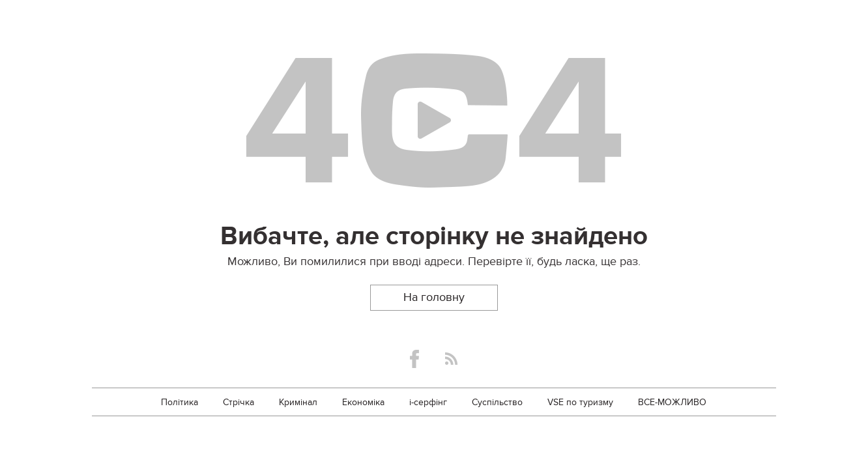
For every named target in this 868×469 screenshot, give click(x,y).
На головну (434, 297)
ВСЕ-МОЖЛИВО (672, 402)
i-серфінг (428, 402)
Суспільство (497, 402)
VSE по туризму (580, 402)
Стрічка (239, 402)
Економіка (363, 402)
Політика (180, 402)
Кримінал (298, 402)
